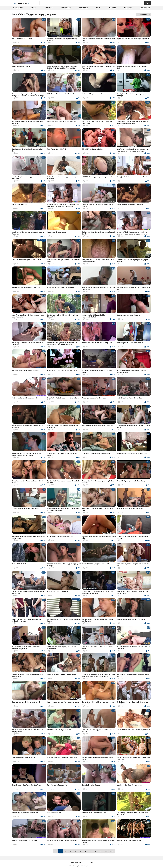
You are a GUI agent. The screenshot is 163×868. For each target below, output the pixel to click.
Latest (34, 8)
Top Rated (49, 8)
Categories (83, 8)
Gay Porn (112, 8)
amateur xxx (145, 8)
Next (111, 851)
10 (106, 851)
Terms (90, 862)
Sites (98, 8)
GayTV (21, 3)
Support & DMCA (76, 862)
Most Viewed (66, 8)
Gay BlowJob (18, 8)
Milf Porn (128, 8)
